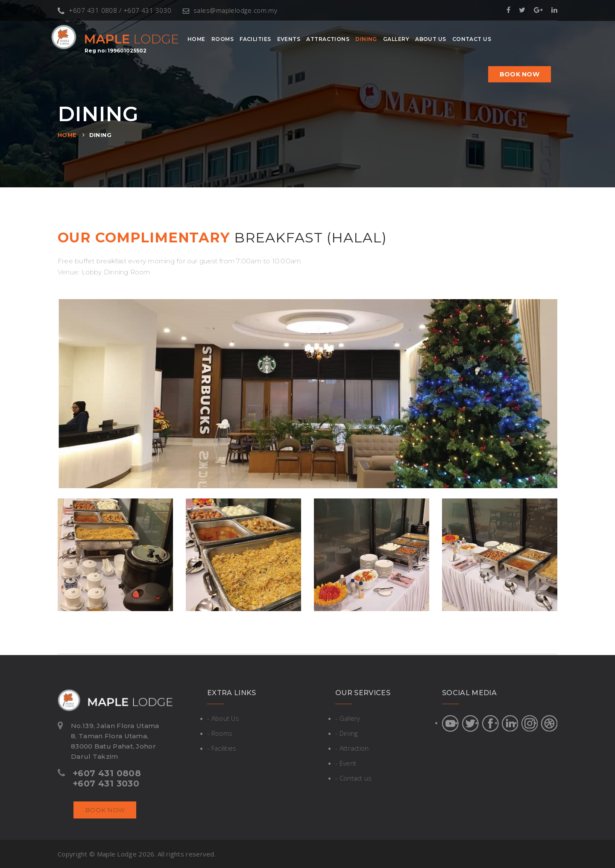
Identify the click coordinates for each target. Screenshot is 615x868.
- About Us (223, 718)
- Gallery (348, 718)
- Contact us (354, 778)
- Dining (346, 733)
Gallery (396, 39)
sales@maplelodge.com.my (230, 10)
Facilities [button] (255, 39)
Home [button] (196, 39)
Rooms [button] (223, 39)
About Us (431, 39)
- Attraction (352, 748)
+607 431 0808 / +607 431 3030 (115, 10)
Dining (366, 39)
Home (67, 135)
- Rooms (220, 733)
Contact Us (472, 39)
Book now (520, 74)
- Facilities (222, 748)
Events (289, 39)
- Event (346, 763)
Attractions (328, 39)
